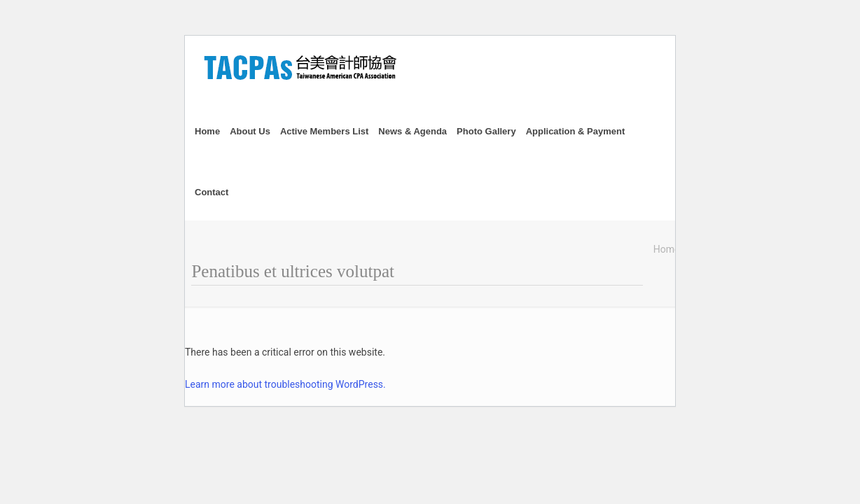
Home (667, 249)
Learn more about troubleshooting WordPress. (285, 384)
